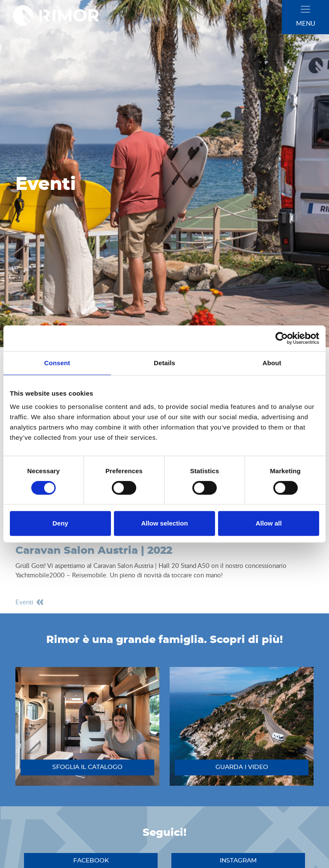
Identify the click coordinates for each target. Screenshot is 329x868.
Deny (60, 523)
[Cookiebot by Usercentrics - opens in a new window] (282, 338)
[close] (305, 9)
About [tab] (272, 363)
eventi (30, 602)
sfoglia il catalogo (87, 767)
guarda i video (242, 767)
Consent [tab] (57, 363)
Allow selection (164, 523)
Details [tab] (164, 363)
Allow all (269, 523)
